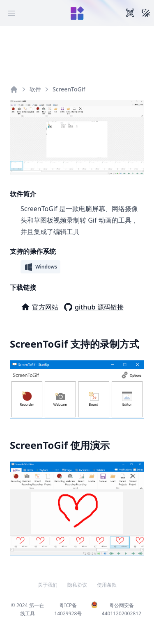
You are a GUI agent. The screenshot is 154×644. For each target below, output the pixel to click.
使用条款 (107, 585)
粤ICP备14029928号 (68, 609)
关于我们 (48, 585)
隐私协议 (77, 585)
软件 (35, 89)
